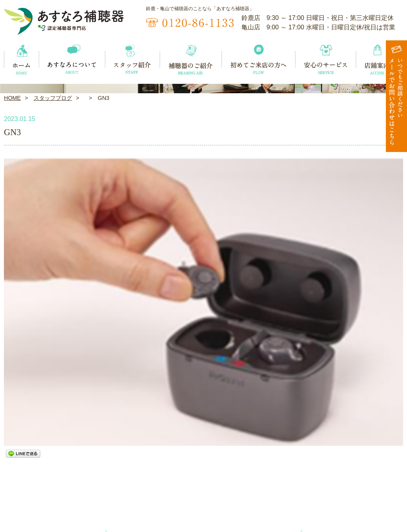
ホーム (13, 491)
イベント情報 (22, 504)
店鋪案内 (380, 491)
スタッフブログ (53, 210)
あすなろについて (80, 491)
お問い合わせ (385, 504)
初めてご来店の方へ (265, 491)
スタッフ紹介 (139, 491)
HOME (12, 210)
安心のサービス (330, 491)
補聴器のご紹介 (201, 491)
